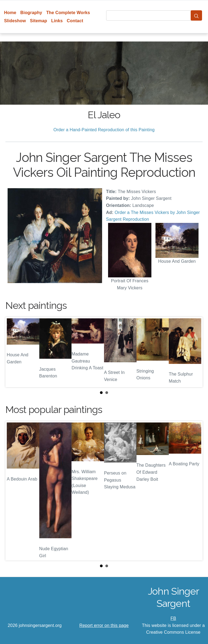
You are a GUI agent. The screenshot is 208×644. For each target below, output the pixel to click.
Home (10, 13)
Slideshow (15, 21)
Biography (31, 13)
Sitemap (39, 21)
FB (173, 618)
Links (57, 21)
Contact (75, 21)
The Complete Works (68, 13)
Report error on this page (104, 625)
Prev (14, 352)
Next (194, 352)
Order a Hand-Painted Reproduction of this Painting (104, 130)
